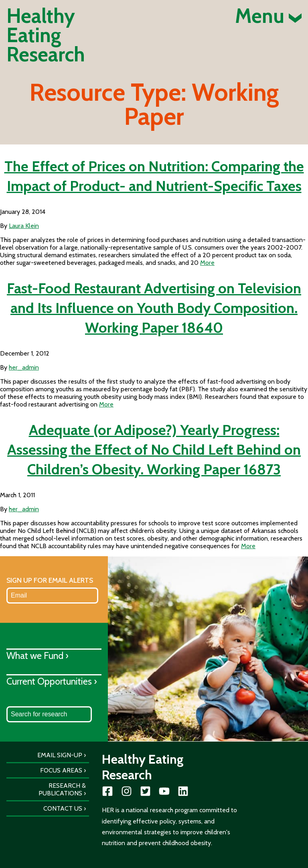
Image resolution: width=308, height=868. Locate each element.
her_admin (24, 367)
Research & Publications (62, 789)
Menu (268, 16)
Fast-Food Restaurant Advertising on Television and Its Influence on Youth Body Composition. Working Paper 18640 (154, 308)
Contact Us (63, 808)
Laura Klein (24, 226)
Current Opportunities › (52, 681)
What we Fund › (37, 656)
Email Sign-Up (60, 755)
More (207, 263)
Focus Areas (61, 770)
